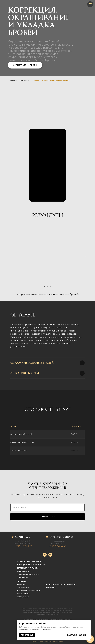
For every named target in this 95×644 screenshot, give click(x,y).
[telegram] (45, 555)
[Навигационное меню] (90, 4)
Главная (13, 81)
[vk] (50, 555)
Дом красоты (25, 81)
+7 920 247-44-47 (58, 546)
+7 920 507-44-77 (23, 546)
